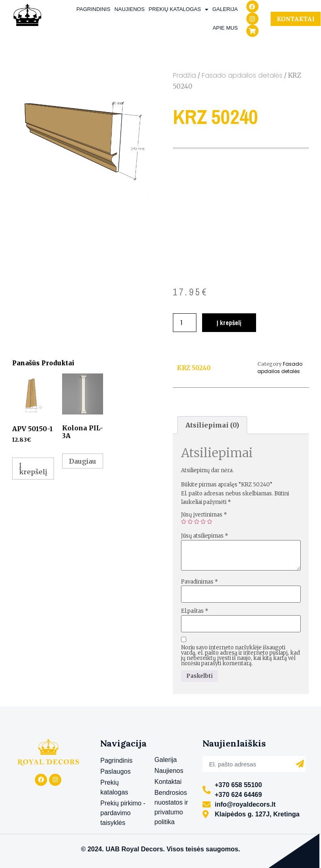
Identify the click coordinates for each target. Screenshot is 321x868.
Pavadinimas (199, 582)
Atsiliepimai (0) (212, 425)
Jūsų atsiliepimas (205, 536)
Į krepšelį (229, 323)
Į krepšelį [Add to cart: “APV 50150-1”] (33, 469)
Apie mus (225, 28)
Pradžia (184, 75)
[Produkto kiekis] (185, 323)
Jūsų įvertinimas (204, 515)
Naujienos (129, 9)
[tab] (212, 425)
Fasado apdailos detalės (242, 75)
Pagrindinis (93, 9)
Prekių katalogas (178, 10)
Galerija (225, 9)
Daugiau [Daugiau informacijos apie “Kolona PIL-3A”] (83, 461)
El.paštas (195, 611)
